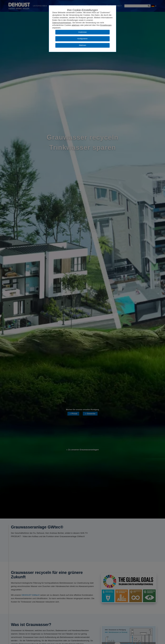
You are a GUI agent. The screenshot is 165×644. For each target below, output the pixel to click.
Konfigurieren (82, 39)
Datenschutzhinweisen (62, 23)
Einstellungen (106, 25)
